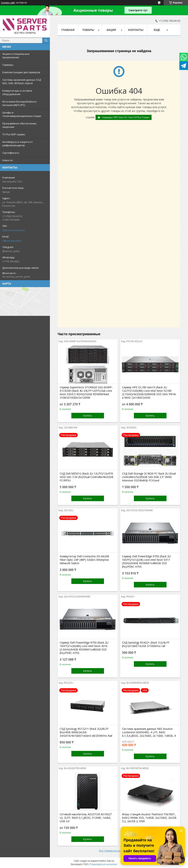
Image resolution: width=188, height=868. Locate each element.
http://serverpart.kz (14, 230)
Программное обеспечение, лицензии (20, 125)
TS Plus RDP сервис (14, 134)
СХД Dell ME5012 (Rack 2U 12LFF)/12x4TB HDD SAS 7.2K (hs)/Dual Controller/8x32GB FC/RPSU (87, 477)
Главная (68, 30)
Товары (88, 30)
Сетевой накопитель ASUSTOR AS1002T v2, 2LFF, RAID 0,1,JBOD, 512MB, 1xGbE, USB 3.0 (86, 818)
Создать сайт (8, 3)
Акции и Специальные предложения (16, 56)
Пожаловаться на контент (104, 864)
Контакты (136, 30)
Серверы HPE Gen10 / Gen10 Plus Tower (126, 117)
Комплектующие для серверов (21, 72)
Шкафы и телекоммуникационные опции (22, 114)
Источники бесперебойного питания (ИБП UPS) (19, 103)
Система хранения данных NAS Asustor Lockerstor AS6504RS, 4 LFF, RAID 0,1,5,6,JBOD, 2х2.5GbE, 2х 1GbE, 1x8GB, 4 (149, 732)
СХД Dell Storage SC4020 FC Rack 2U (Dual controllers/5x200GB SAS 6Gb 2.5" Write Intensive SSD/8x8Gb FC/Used (149, 477)
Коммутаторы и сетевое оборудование (17, 92)
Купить (88, 416)
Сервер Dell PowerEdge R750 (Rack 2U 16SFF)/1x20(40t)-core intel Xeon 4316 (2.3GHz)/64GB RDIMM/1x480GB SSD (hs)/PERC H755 (84, 648)
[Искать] (46, 40)
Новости (7, 160)
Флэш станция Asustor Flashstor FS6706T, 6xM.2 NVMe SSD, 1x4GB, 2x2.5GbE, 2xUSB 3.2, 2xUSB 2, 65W (149, 818)
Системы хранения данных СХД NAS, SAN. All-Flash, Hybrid (22, 81)
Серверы (8, 65)
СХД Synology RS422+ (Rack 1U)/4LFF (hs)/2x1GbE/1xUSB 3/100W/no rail (146, 644)
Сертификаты (11, 153)
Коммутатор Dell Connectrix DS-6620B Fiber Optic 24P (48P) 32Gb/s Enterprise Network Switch (84, 560)
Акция (111, 30)
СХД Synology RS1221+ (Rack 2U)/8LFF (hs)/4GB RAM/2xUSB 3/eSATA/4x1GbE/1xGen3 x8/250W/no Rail (86, 732)
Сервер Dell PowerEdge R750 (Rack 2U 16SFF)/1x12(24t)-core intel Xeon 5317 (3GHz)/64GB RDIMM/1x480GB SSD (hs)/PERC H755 (146, 562)
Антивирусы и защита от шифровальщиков (18, 144)
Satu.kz (110, 861)
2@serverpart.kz (12, 241)
